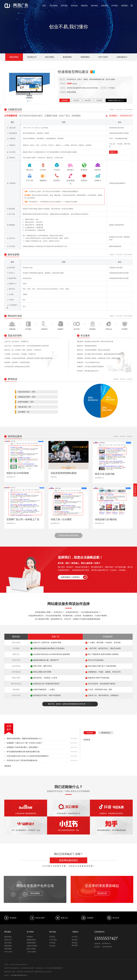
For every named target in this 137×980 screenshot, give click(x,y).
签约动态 (95, 6)
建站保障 (88, 100)
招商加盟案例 (31, 943)
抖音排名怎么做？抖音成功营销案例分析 (22, 760)
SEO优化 (52, 946)
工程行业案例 (31, 952)
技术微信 (76, 100)
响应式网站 (50, 57)
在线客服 (65, 100)
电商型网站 (85, 57)
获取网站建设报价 (68, 860)
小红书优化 (53, 6)
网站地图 (75, 945)
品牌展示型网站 (32, 946)
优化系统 (105, 6)
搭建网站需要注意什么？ (116, 100)
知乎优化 (64, 6)
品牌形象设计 (122, 57)
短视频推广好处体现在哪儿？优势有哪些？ (23, 747)
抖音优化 (52, 937)
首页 (44, 6)
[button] (28, 101)
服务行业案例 (31, 949)
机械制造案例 (31, 940)
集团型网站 (67, 57)
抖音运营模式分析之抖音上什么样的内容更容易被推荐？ (28, 756)
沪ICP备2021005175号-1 (19, 975)
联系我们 (125, 6)
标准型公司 (32, 57)
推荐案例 (30, 937)
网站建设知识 (106, 733)
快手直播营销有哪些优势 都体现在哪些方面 (23, 752)
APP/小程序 (103, 57)
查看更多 (8, 766)
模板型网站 (14, 57)
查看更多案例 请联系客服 (68, 535)
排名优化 (74, 6)
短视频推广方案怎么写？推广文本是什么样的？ (25, 743)
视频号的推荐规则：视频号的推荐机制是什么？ (25, 739)
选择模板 (99, 100)
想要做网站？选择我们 (70, 577)
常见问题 (90, 733)
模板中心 (113, 152)
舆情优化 (84, 6)
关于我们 (115, 6)
